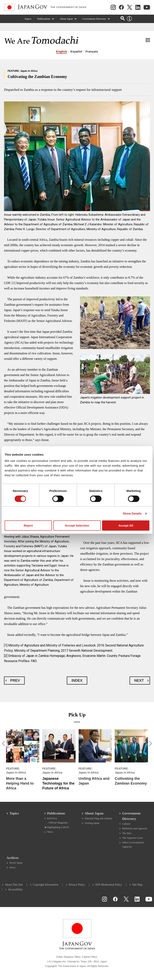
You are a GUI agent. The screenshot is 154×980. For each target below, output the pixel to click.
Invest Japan (16, 862)
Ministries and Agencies (135, 828)
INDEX (77, 681)
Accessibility (16, 889)
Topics (28, 19)
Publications (56, 813)
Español (76, 51)
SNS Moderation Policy (109, 884)
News (50, 831)
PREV (15, 681)
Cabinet (126, 823)
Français (92, 51)
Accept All (126, 525)
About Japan (94, 813)
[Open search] (123, 19)
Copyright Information (46, 884)
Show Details (132, 513)
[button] (4, 744)
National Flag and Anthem (98, 818)
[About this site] (129, 19)
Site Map (137, 884)
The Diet (127, 832)
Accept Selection (77, 525)
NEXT (139, 681)
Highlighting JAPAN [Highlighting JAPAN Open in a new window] (58, 826)
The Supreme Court (132, 837)
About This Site (14, 884)
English (62, 51)
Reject (28, 525)
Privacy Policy (77, 884)
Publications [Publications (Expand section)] (44, 19)
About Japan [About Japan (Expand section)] (66, 19)
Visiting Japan (92, 822)
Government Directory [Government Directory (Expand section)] (94, 19)
